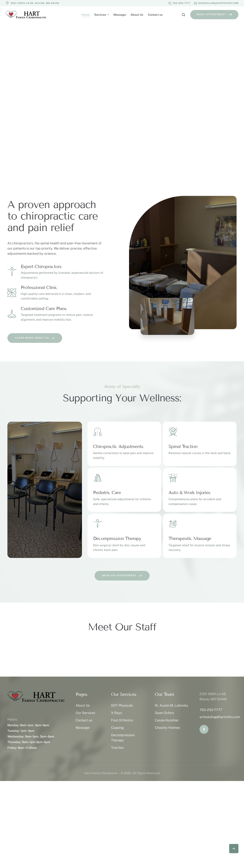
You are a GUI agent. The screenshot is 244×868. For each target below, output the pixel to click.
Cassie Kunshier (167, 720)
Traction (117, 748)
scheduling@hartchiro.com (220, 717)
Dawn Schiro (164, 713)
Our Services (85, 713)
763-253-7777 (211, 710)
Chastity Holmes (167, 728)
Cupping (117, 728)
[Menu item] (85, 15)
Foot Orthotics (122, 720)
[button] (179, 3)
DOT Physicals (122, 705)
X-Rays (117, 713)
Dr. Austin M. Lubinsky (172, 705)
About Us (83, 705)
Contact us (84, 720)
